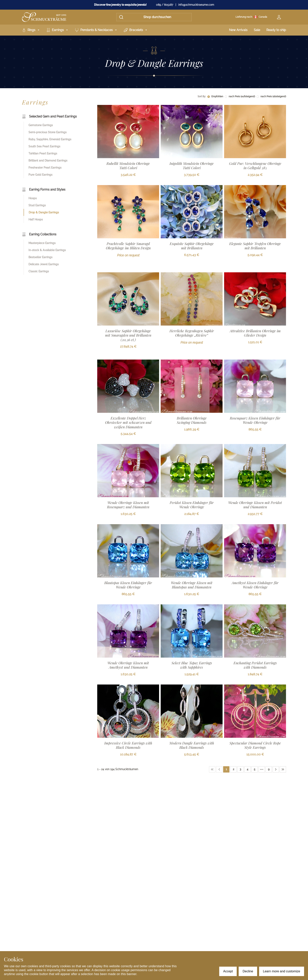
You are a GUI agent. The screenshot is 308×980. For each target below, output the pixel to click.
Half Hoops (36, 219)
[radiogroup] (247, 97)
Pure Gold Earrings (40, 175)
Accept (228, 971)
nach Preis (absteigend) (273, 96)
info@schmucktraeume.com (196, 5)
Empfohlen (217, 96)
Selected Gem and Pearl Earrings (49, 117)
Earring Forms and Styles (44, 190)
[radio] (209, 97)
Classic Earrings (39, 271)
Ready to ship (276, 30)
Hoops (33, 198)
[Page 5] (255, 769)
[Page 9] (269, 769)
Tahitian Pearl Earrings (43, 153)
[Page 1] (226, 769)
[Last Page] (283, 769)
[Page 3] (240, 769)
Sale (257, 30)
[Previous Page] (219, 769)
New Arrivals (238, 30)
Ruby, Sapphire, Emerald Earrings (50, 139)
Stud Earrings (37, 205)
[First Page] (212, 769)
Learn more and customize (282, 971)
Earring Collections (39, 234)
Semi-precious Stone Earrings (48, 132)
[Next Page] (276, 769)
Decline (248, 971)
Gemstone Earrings (41, 125)
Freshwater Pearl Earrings (45, 168)
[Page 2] (233, 769)
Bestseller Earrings (40, 257)
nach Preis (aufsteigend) (242, 96)
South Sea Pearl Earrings (44, 146)
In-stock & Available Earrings (47, 250)
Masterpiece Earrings (42, 243)
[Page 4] (247, 769)
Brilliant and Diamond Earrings (48, 161)
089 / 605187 (165, 5)
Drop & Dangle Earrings (44, 212)
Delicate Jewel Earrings (44, 264)
